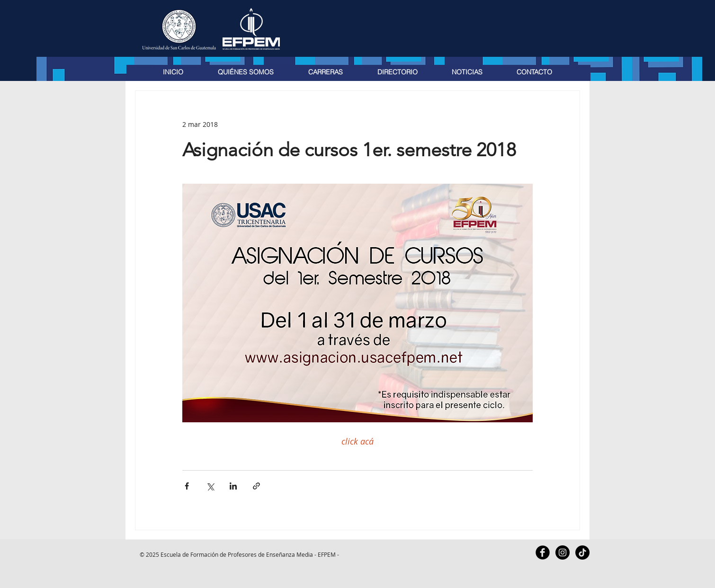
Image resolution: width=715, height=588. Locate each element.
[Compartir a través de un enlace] (256, 486)
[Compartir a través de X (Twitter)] (210, 486)
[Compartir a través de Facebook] (187, 486)
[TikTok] (582, 552)
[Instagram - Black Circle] (563, 552)
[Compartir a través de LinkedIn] (233, 486)
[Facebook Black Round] (543, 552)
